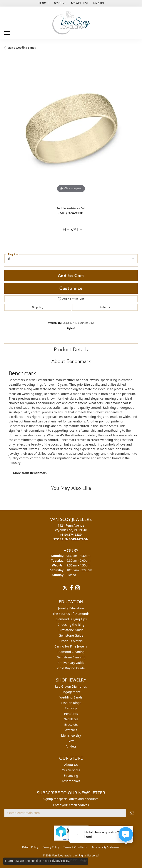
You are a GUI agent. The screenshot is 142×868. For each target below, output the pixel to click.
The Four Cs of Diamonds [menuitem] (71, 614)
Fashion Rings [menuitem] (71, 703)
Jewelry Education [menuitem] (71, 608)
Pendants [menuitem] (71, 714)
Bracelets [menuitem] (71, 725)
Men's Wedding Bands (22, 48)
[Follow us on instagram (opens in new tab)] (78, 588)
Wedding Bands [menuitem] (71, 697)
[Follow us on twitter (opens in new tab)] (65, 588)
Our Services (71, 770)
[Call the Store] (71, 535)
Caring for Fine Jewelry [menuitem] (71, 646)
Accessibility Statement (106, 847)
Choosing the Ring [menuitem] (71, 625)
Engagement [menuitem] (71, 692)
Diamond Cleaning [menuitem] (71, 652)
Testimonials (71, 781)
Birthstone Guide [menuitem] (71, 630)
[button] (43, 3)
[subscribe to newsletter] (132, 813)
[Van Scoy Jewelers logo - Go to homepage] (71, 23)
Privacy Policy (51, 847)
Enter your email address (71, 805)
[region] (71, 130)
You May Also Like (71, 488)
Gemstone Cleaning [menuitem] (71, 657)
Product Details (71, 349)
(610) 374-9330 (71, 213)
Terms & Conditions (75, 847)
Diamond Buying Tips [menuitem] (71, 619)
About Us (71, 765)
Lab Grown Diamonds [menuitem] (71, 686)
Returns (105, 307)
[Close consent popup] (85, 861)
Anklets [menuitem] (71, 746)
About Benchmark (71, 361)
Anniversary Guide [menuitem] (71, 663)
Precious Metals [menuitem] (71, 641)
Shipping (38, 307)
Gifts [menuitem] (71, 741)
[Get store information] (71, 539)
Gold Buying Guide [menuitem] (71, 668)
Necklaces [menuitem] (71, 719)
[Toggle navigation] (7, 31)
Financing (71, 776)
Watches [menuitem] (71, 730)
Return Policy (30, 847)
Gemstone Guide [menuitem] (71, 635)
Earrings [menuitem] (71, 708)
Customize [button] (71, 288)
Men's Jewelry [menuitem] (71, 735)
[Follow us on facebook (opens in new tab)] (71, 588)
